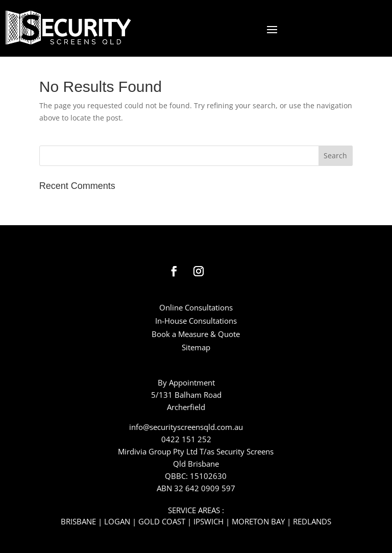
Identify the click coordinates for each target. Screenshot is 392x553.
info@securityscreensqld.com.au (186, 427)
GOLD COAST (162, 521)
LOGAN (117, 521)
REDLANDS (312, 521)
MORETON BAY (258, 521)
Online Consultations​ (196, 307)
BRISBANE (78, 521)
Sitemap (196, 347)
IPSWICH (209, 521)
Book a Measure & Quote (196, 334)
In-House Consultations (196, 321)
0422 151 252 (186, 439)
